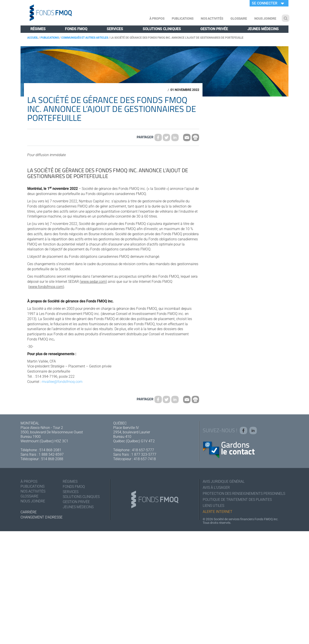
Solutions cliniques (162, 29)
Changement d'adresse (42, 517)
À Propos (157, 19)
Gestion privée (214, 29)
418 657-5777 (143, 450)
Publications (183, 19)
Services (115, 29)
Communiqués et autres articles (85, 38)
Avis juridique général (224, 481)
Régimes (38, 29)
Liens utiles (213, 506)
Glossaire (239, 19)
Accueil (33, 38)
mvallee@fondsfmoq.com (62, 382)
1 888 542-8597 (51, 454)
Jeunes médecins (263, 29)
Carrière (29, 512)
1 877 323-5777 (144, 454)
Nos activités (212, 19)
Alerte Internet (218, 512)
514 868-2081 (50, 450)
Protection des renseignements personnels (244, 494)
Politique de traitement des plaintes (237, 500)
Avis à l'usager (216, 488)
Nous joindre (265, 19)
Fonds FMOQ (76, 29)
